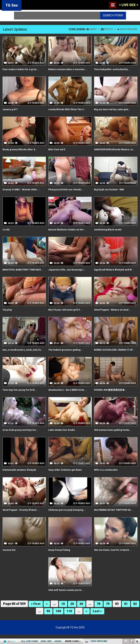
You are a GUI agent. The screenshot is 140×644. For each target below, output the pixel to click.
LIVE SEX (129, 5)
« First (36, 613)
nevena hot (9, 559)
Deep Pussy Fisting (60, 559)
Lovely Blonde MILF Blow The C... (68, 109)
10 (63, 613)
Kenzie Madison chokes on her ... (68, 233)
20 (72, 613)
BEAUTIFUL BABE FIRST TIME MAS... (20, 274)
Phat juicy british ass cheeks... (67, 193)
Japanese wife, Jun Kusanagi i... (67, 273)
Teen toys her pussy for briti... (21, 400)
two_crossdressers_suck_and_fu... (24, 356)
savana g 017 (10, 109)
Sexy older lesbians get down (66, 480)
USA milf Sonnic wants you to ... (67, 600)
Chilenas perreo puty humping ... (68, 520)
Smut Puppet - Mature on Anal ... (113, 316)
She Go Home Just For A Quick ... (114, 559)
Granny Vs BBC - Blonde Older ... (22, 193)
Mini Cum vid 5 (57, 149)
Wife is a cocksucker (107, 480)
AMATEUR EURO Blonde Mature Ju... (113, 151)
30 (81, 613)
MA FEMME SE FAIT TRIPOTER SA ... (116, 520)
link (137, 587)
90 (48, 620)
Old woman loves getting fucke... (114, 440)
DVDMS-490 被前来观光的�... (112, 400)
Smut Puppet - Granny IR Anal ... (21, 520)
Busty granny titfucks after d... (21, 149)
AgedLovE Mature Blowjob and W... (115, 273)
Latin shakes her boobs (62, 440)
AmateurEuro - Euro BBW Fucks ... (69, 400)
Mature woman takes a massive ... (69, 69)
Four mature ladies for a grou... (21, 69)
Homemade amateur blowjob (20, 480)
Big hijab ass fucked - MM (110, 193)
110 (69, 620)
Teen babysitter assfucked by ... (113, 69)
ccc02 (6, 233)
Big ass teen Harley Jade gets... (113, 109)
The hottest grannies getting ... (67, 356)
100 (58, 620)
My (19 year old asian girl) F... (66, 316)
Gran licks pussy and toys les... (21, 440)
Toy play (8, 316)
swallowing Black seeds (108, 233)
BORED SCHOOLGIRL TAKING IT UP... (113, 358)
